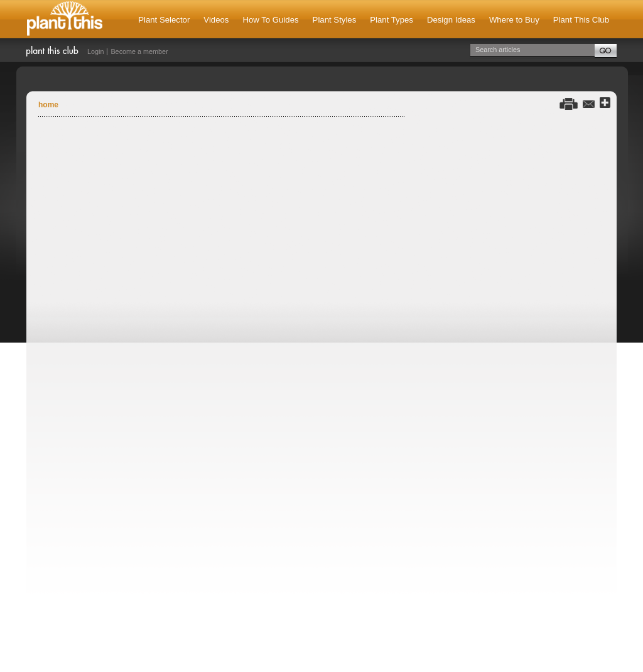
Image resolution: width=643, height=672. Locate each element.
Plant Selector (164, 20)
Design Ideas (451, 20)
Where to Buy (514, 20)
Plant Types (392, 20)
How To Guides (270, 20)
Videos (216, 20)
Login (95, 51)
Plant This (65, 19)
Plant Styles (335, 20)
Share (605, 103)
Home (48, 105)
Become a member (139, 51)
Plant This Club (581, 20)
